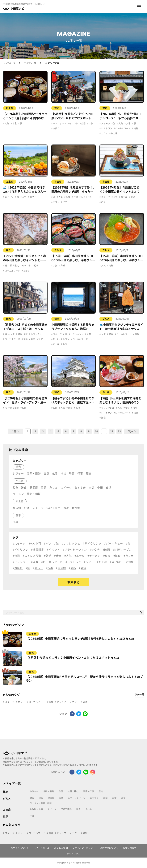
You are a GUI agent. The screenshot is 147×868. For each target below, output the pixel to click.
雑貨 (132, 197)
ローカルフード (123, 128)
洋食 (103, 418)
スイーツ (105, 123)
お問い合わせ (130, 848)
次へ (132, 431)
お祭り (56, 128)
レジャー (34, 791)
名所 (103, 202)
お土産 (10, 108)
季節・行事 (88, 791)
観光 (57, 108)
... (104, 431)
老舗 (105, 798)
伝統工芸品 (66, 809)
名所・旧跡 (49, 791)
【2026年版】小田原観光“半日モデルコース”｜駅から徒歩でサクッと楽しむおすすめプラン (84, 679)
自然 (61, 791)
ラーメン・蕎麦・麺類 (41, 803)
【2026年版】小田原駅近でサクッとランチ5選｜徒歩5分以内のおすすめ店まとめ (80, 639)
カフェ (104, 133)
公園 (83, 123)
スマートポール (41, 848)
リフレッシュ (59, 123)
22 (112, 431)
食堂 (123, 798)
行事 (36, 266)
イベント (73, 123)
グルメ (58, 250)
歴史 (101, 791)
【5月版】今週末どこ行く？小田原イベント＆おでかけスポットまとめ (73, 658)
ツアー (66, 202)
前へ (15, 431)
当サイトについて (20, 848)
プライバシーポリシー (84, 848)
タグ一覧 (139, 694)
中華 (114, 798)
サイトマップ (73, 854)
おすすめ (94, 798)
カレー (21, 702)
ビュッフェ (62, 702)
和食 (14, 123)
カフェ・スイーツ (77, 798)
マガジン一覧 (30, 63)
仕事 (6, 816)
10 (96, 431)
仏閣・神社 (73, 791)
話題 (61, 798)
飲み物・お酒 (36, 809)
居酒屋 (51, 798)
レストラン (107, 128)
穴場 (128, 123)
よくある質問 (61, 848)
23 (119, 431)
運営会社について (109, 848)
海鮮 (136, 128)
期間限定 (14, 266)
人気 (7, 123)
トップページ (9, 63)
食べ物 (89, 809)
